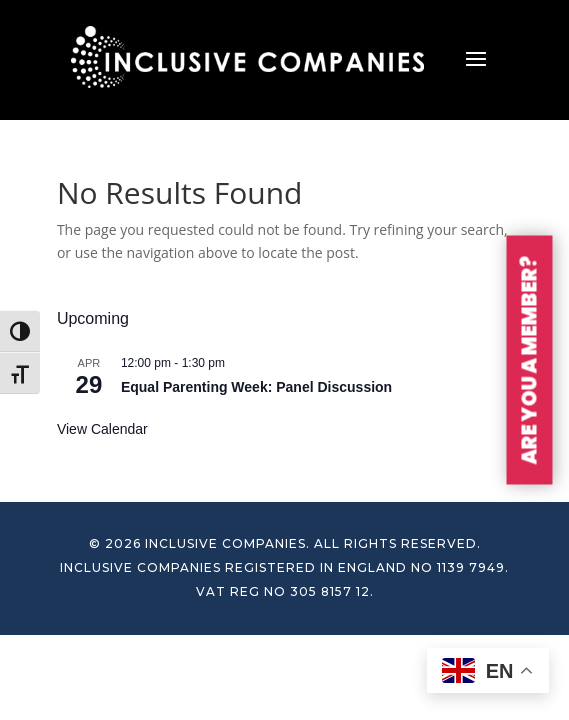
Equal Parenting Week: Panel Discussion (256, 387)
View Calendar (102, 429)
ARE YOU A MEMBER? (530, 360)
